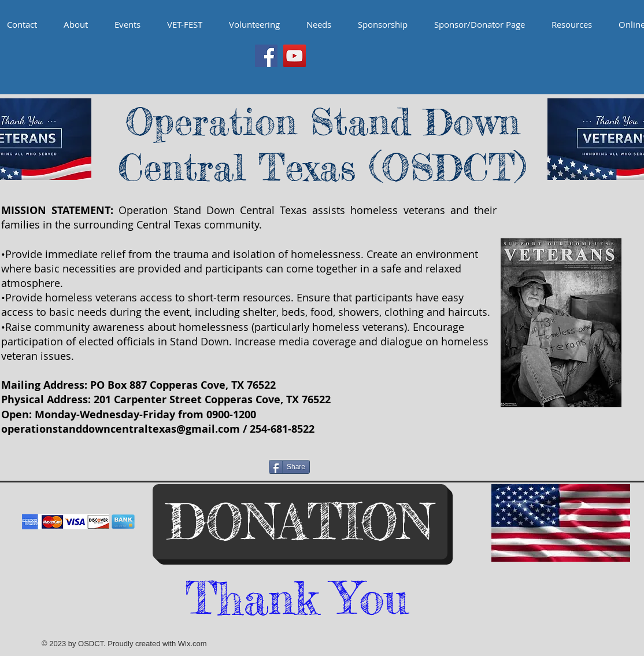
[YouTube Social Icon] (295, 56)
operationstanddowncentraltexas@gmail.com (121, 429)
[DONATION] (300, 522)
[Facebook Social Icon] (266, 56)
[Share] (289, 467)
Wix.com (193, 644)
